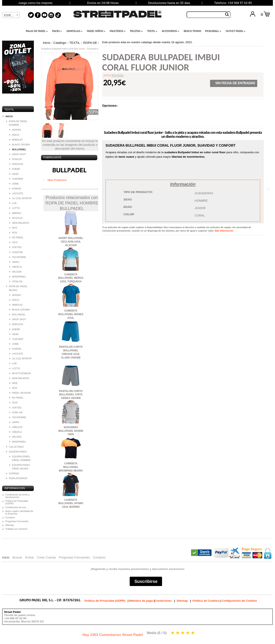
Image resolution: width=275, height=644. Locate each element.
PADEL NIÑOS (96, 31)
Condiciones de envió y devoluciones (18, 496)
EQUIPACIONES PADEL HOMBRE (20, 458)
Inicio (47, 43)
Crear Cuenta (46, 557)
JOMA (14, 184)
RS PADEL (16, 237)
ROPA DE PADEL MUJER (17, 288)
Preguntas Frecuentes (17, 521)
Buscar (17, 557)
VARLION (16, 427)
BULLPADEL (17, 314)
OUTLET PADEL (236, 31)
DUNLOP (16, 159)
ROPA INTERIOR (17, 478)
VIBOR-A (15, 267)
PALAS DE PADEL (37, 31)
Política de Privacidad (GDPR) (17, 502)
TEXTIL (152, 31)
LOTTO (14, 208)
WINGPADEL (18, 277)
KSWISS (15, 189)
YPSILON (16, 281)
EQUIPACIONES (16, 452)
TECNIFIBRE (18, 257)
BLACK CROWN (19, 145)
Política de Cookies (206, 601)
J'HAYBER (16, 179)
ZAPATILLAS (74, 31)
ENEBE (15, 169)
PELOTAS (136, 31)
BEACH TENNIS (192, 31)
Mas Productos (57, 180)
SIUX (13, 242)
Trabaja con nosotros (16, 529)
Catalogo (60, 43)
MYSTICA (16, 218)
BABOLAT (16, 140)
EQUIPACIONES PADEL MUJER (19, 467)
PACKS (57, 31)
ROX (13, 233)
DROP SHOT (18, 154)
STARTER (16, 252)
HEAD (14, 174)
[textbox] (11, 15)
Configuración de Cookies (239, 601)
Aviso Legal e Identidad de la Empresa (19, 512)
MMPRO (15, 213)
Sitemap (10, 525)
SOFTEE (15, 247)
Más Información (224, 231)
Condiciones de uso (16, 507)
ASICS (14, 135)
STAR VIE (16, 412)
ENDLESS (16, 164)
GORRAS (13, 473)
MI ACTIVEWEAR (20, 373)
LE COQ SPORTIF (21, 198)
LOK (13, 203)
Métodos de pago (141, 601)
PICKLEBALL (213, 31)
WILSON (15, 272)
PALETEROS (118, 31)
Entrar (30, 557)
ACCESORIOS (171, 31)
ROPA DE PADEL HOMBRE (17, 123)
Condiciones (163, 601)
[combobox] (11, 15)
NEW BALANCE (19, 223)
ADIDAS (15, 130)
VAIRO (14, 262)
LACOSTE (16, 193)
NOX (13, 228)
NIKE (13, 383)
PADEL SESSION (20, 393)
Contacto (10, 517)
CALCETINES (15, 447)
